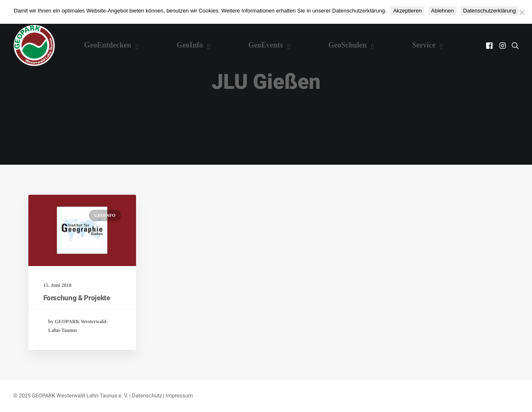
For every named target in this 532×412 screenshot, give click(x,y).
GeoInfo (105, 215)
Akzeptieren (407, 11)
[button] (490, 45)
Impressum (179, 396)
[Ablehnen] (522, 12)
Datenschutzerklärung (489, 11)
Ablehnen (442, 11)
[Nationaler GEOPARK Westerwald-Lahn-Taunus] (34, 45)
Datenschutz (147, 396)
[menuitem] (490, 45)
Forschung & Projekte (77, 298)
